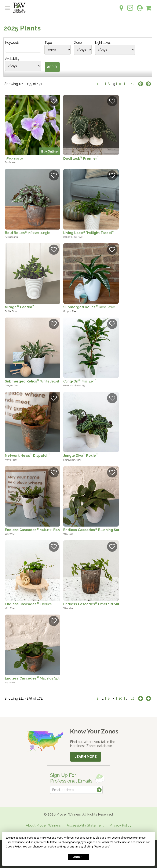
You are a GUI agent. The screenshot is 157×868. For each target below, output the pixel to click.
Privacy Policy (121, 825)
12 (133, 84)
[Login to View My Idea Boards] (130, 6)
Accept (78, 857)
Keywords (12, 43)
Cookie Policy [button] (14, 847)
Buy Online (50, 151)
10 (121, 84)
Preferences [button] (102, 847)
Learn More (86, 757)
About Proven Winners (43, 825)
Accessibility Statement (85, 825)
